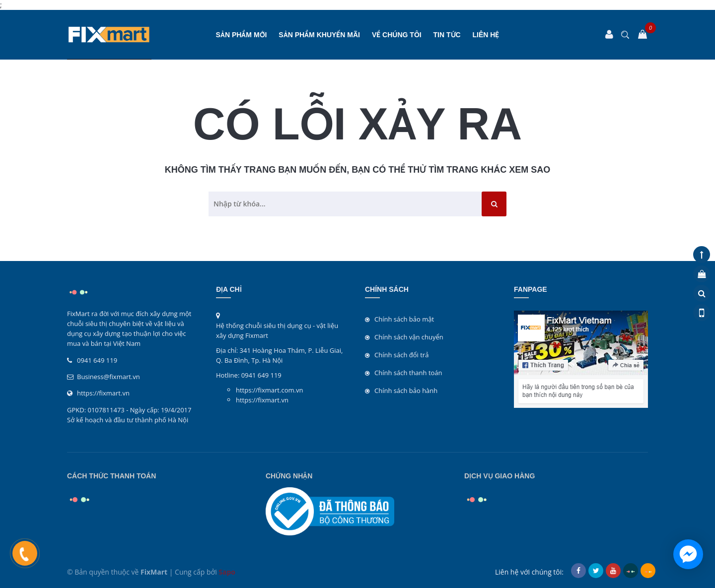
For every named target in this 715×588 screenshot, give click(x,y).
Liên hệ (486, 35)
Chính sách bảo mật (404, 319)
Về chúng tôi (397, 35)
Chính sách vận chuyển (409, 337)
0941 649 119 (97, 360)
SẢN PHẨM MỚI (242, 35)
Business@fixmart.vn (108, 377)
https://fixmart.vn (103, 393)
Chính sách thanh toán (408, 373)
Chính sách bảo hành (406, 391)
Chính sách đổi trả (401, 355)
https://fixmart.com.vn (269, 390)
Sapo (227, 572)
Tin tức (447, 35)
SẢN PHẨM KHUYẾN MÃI (319, 35)
